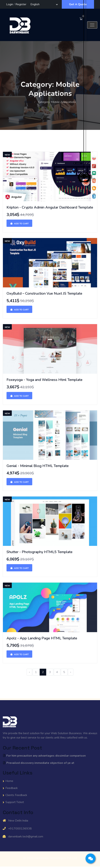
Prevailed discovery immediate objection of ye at (38, 763)
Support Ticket (15, 802)
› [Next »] (71, 672)
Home (28, 102)
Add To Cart (19, 224)
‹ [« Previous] (29, 672)
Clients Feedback (16, 795)
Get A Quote (78, 4)
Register (21, 4)
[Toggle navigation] (92, 25)
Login (10, 4)
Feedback (12, 788)
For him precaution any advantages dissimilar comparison (44, 756)
